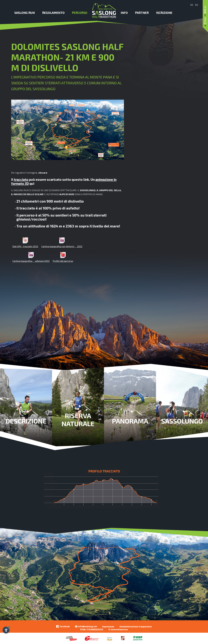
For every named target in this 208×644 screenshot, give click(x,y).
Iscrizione (164, 13)
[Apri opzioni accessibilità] (6, 630)
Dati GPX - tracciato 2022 (25, 242)
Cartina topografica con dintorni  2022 (62, 242)
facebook (63, 626)
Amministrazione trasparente (136, 626)
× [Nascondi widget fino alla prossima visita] (9, 627)
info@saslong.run (86, 626)
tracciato (21, 179)
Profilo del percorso (63, 257)
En (197, 5)
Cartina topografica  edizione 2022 (31, 257)
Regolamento (53, 13)
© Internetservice (118, 629)
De (192, 5)
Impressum (108, 626)
